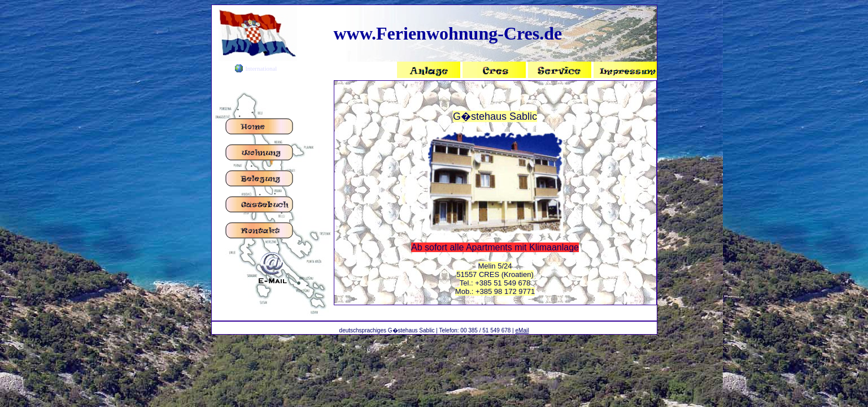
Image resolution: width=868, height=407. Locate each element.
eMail (522, 330)
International (261, 68)
